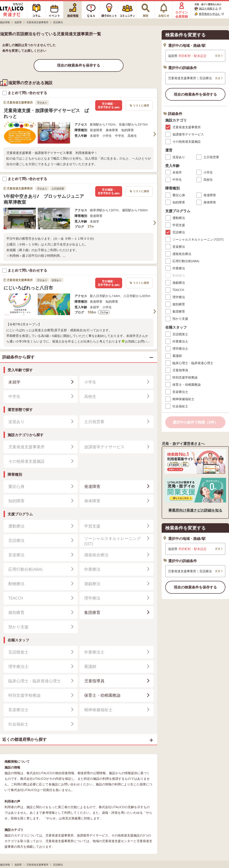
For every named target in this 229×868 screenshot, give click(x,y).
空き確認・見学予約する (109, 105)
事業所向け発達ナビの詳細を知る (195, 510)
